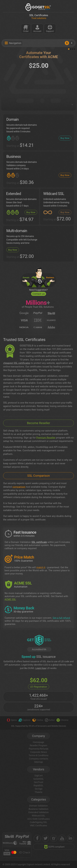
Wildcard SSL (38, 816)
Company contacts (39, 759)
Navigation (13, 43)
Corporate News (39, 752)
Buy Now (65, 138)
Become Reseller (38, 423)
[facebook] (37, 838)
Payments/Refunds (39, 749)
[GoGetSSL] (38, 7)
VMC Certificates (38, 825)
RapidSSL (38, 785)
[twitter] (45, 838)
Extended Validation (39, 812)
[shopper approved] (54, 838)
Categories (39, 800)
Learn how (41, 668)
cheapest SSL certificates (17, 363)
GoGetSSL (39, 779)
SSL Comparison (38, 476)
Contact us (39, 294)
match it (41, 567)
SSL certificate (39, 542)
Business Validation (38, 809)
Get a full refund (61, 618)
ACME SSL (10, 599)
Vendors (39, 769)
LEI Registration (39, 687)
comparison (19, 487)
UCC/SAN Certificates (38, 819)
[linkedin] (70, 838)
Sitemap (38, 762)
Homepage (38, 742)
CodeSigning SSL (38, 822)
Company (38, 736)
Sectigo (39, 789)
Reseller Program (38, 745)
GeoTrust (38, 782)
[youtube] (62, 838)
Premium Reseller (46, 438)
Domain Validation (38, 806)
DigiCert (39, 776)
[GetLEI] (39, 640)
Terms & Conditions (38, 755)
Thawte (38, 792)
